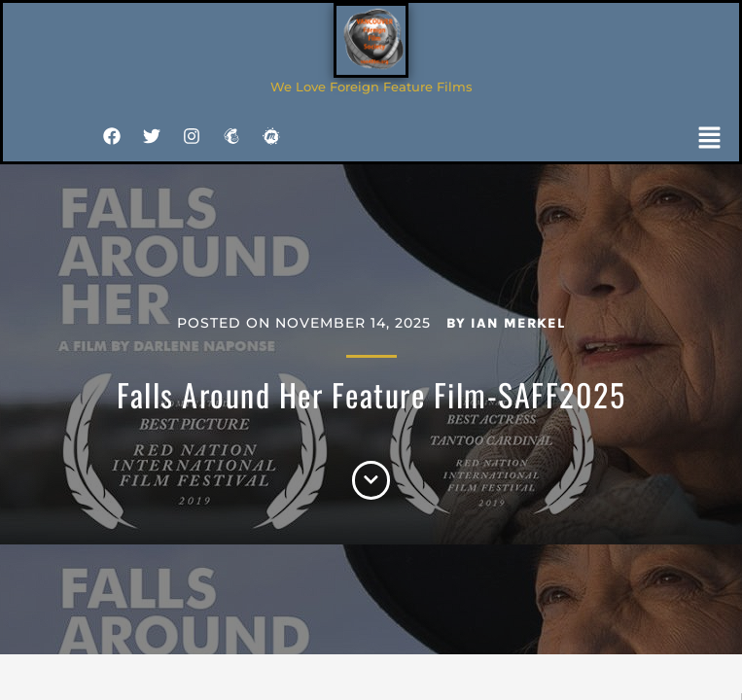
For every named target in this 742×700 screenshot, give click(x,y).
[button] (710, 140)
